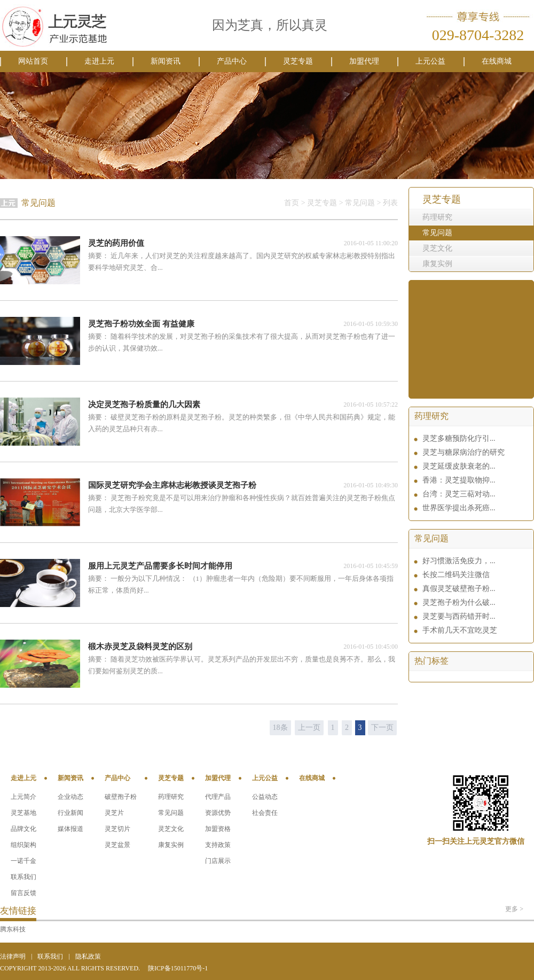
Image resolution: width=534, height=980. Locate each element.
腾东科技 (13, 929)
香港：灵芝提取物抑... (459, 480)
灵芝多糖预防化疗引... (459, 438)
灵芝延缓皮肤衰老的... (459, 466)
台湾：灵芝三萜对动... (459, 494)
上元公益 (430, 61)
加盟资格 (218, 829)
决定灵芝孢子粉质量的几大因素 (144, 405)
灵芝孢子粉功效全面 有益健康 (141, 324)
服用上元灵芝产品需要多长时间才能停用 (160, 566)
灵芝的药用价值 (116, 243)
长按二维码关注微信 (456, 575)
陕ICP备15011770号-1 (178, 968)
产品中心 (232, 61)
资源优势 (218, 813)
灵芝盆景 (117, 845)
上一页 (309, 728)
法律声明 (13, 956)
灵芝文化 (437, 248)
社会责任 (265, 813)
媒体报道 (70, 829)
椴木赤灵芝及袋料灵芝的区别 (140, 647)
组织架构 (23, 845)
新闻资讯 (166, 61)
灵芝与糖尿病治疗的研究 (464, 452)
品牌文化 (23, 829)
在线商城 (497, 61)
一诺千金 (23, 861)
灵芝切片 (117, 829)
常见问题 (437, 233)
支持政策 (218, 845)
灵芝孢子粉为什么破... (459, 602)
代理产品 (218, 797)
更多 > (514, 909)
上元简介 (23, 797)
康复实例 (437, 264)
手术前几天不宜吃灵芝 (460, 630)
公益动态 (265, 797)
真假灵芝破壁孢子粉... (459, 589)
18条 (280, 728)
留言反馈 (23, 893)
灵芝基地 (23, 813)
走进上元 (99, 61)
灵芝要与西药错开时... (459, 616)
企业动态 (70, 797)
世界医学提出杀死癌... (459, 508)
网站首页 (33, 61)
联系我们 (23, 877)
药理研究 (437, 217)
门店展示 (218, 861)
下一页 (382, 728)
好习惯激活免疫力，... (459, 561)
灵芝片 (114, 813)
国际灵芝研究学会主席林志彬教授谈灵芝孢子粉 (172, 485)
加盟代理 (364, 61)
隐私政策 (88, 956)
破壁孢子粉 (121, 797)
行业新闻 (70, 813)
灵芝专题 (298, 61)
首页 (292, 203)
